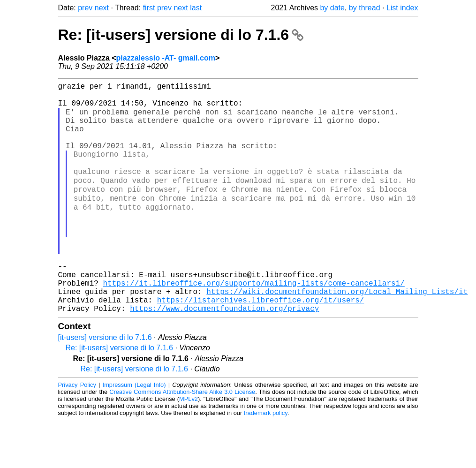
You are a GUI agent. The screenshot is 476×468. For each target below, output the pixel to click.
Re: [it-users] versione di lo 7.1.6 (181, 35)
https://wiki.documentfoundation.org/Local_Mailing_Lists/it (337, 335)
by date (332, 8)
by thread (365, 8)
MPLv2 (189, 447)
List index (402, 8)
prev (85, 8)
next (102, 8)
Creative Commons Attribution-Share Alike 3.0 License (182, 440)
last (196, 8)
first (149, 8)
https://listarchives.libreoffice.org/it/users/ (261, 346)
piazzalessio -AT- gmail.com (166, 58)
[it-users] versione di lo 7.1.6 (105, 385)
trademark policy (266, 461)
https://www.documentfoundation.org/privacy (224, 356)
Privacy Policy (77, 433)
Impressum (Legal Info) (134, 433)
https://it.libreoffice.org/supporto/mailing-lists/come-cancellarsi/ (254, 325)
